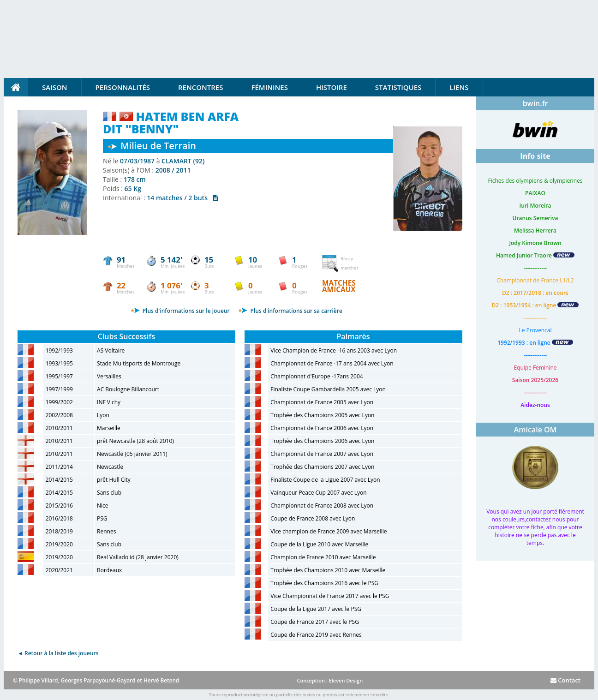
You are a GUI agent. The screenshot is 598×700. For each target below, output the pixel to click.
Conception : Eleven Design (330, 680)
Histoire (332, 87)
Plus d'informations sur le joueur (180, 311)
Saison (55, 87)
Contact (565, 680)
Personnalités (123, 87)
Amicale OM (535, 430)
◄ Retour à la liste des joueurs (58, 653)
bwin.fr (535, 103)
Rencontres (200, 87)
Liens (459, 87)
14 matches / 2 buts (182, 198)
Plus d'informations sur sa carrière (290, 311)
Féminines (269, 87)
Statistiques (398, 87)
